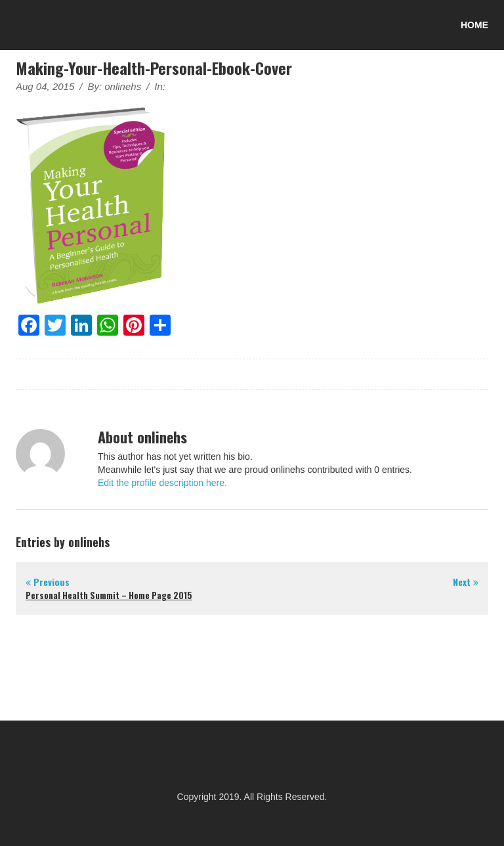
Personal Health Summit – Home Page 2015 (109, 595)
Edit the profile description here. (162, 483)
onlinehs (123, 86)
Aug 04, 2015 (45, 86)
